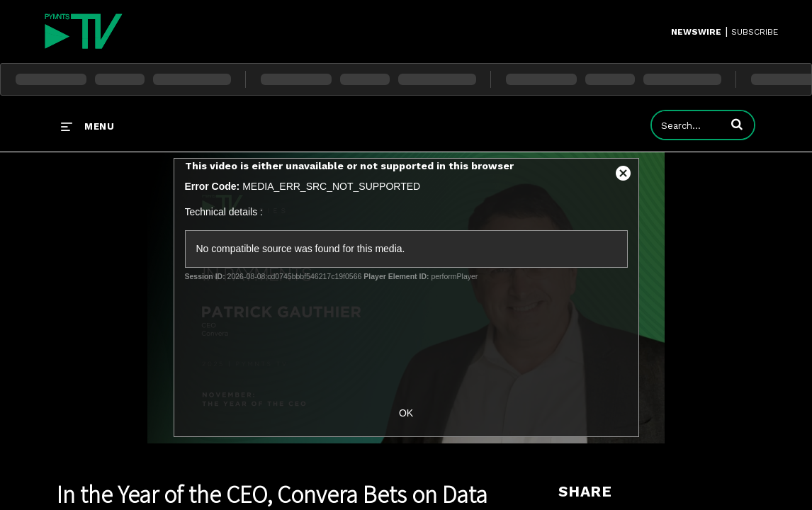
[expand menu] (88, 126)
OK (406, 413)
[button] (737, 124)
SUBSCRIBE (755, 32)
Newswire (696, 32)
